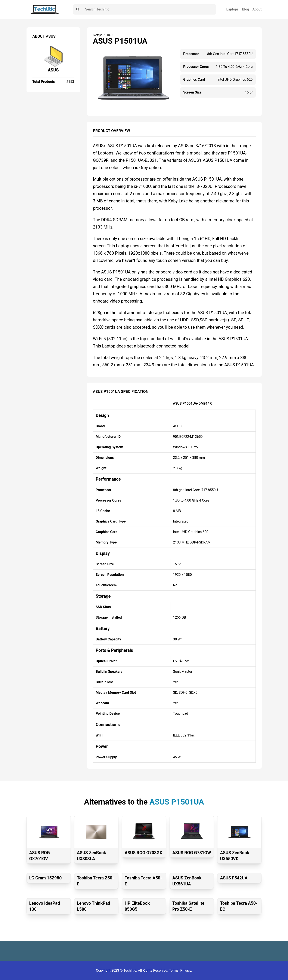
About (257, 9)
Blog (245, 9)
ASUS (53, 70)
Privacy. (186, 970)
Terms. (175, 970)
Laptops (233, 9)
